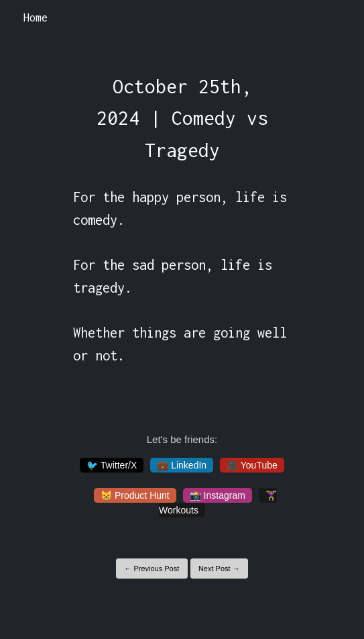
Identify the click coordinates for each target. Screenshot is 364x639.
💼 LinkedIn (182, 465)
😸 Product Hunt (135, 495)
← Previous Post (151, 569)
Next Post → (219, 569)
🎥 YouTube (252, 465)
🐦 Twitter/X (112, 465)
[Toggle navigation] (336, 18)
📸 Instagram (218, 495)
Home (36, 17)
